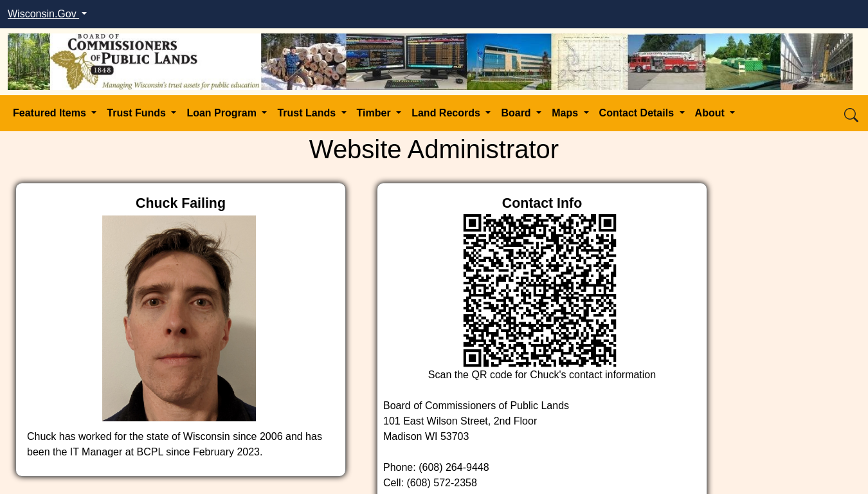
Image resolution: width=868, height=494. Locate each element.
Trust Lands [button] (308, 113)
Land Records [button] (447, 113)
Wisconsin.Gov (43, 14)
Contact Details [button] (638, 113)
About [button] (711, 113)
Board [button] (517, 113)
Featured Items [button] (51, 113)
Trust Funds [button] (138, 113)
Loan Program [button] (223, 113)
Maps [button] (566, 113)
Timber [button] (375, 113)
